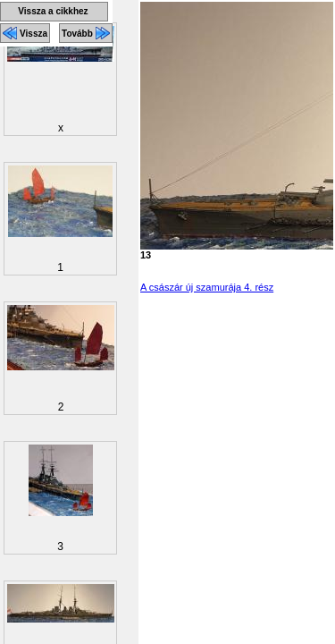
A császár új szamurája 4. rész (207, 287)
